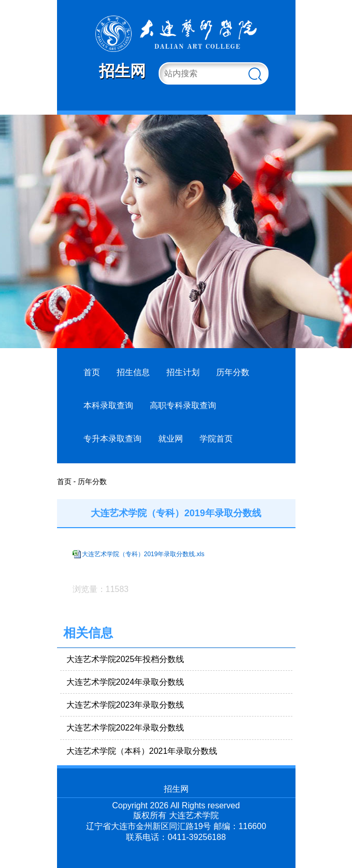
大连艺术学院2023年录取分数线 (125, 705)
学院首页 (216, 439)
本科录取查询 (108, 405)
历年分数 (233, 372)
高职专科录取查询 (183, 405)
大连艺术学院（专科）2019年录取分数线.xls (143, 554)
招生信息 (133, 372)
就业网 (171, 439)
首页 (92, 372)
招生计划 (183, 372)
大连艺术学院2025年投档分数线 (125, 659)
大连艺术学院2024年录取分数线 (125, 682)
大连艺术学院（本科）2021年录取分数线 (142, 751)
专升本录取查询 (112, 439)
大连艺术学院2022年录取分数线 (125, 728)
